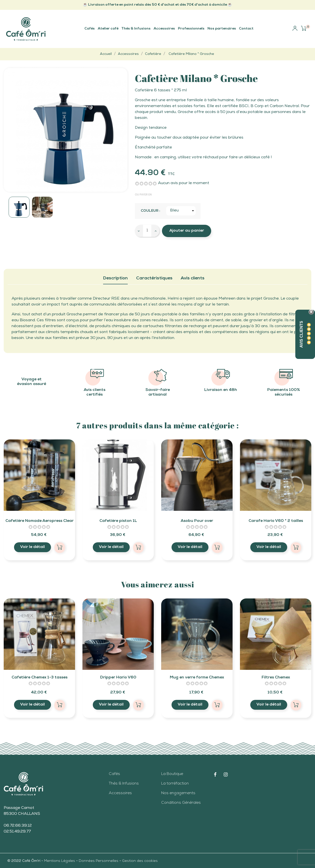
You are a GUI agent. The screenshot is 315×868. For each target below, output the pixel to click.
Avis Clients (301, 334)
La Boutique (172, 774)
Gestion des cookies (140, 861)
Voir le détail (32, 547)
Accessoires (120, 793)
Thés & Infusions (124, 784)
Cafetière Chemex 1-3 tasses (39, 678)
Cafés (114, 774)
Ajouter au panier (187, 231)
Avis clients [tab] (193, 278)
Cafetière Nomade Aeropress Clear (39, 521)
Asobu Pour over (197, 521)
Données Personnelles (99, 861)
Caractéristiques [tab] (154, 278)
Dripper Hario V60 (118, 678)
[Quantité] (147, 231)
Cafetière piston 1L (118, 521)
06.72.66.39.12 (18, 826)
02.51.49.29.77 (17, 832)
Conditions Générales (181, 803)
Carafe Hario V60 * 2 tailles (276, 521)
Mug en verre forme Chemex (197, 678)
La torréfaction (175, 784)
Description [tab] (115, 278)
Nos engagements (178, 793)
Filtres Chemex (276, 678)
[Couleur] (181, 211)
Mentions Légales (60, 861)
